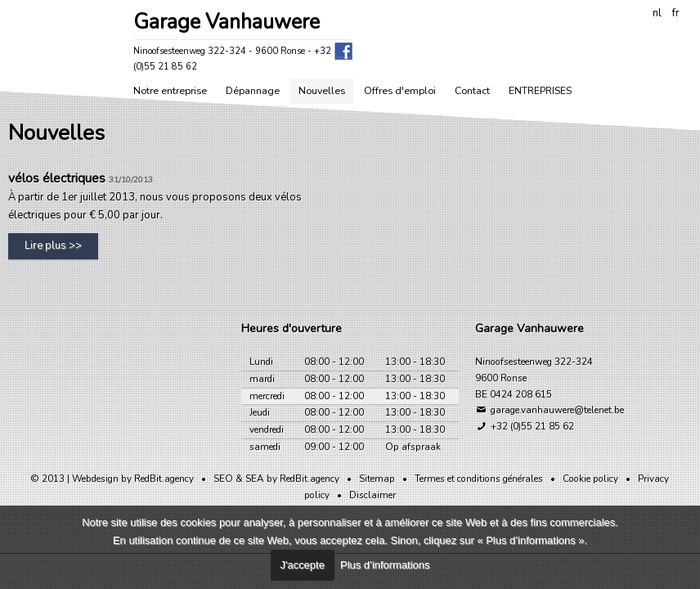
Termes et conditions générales (479, 479)
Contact (472, 91)
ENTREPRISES (540, 91)
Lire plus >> (53, 245)
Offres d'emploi (400, 91)
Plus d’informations (385, 565)
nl (657, 13)
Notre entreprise (170, 91)
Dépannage (253, 91)
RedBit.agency (164, 479)
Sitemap (377, 479)
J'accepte (303, 565)
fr (676, 13)
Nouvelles (322, 91)
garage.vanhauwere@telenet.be (550, 410)
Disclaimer (372, 495)
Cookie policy (590, 479)
